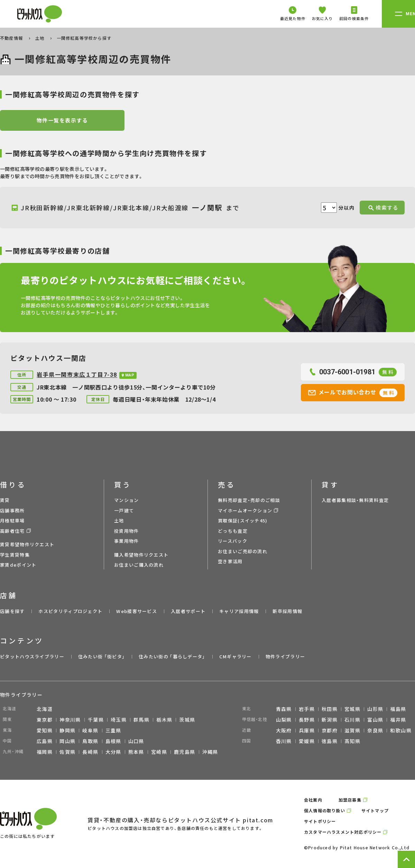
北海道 (45, 709)
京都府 (330, 730)
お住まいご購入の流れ (139, 565)
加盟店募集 (350, 800)
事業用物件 (127, 541)
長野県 (307, 720)
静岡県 (67, 730)
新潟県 (330, 720)
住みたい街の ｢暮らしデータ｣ (172, 656)
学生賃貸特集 (15, 555)
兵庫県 (307, 730)
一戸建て (124, 510)
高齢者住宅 (12, 531)
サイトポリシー (320, 821)
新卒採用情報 (287, 611)
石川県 (352, 720)
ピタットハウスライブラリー (32, 656)
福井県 (398, 720)
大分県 (113, 752)
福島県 (398, 709)
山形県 (375, 709)
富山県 (375, 720)
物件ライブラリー (285, 656)
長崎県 (90, 752)
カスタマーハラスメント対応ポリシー (343, 832)
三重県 (113, 730)
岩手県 (307, 709)
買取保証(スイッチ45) (243, 520)
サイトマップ (375, 810)
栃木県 (164, 720)
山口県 (136, 741)
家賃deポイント (18, 565)
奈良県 (375, 730)
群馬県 (141, 720)
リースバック (233, 541)
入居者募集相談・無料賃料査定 (355, 500)
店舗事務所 (12, 510)
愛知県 (45, 730)
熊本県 (136, 752)
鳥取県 (90, 741)
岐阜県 (90, 730)
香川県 (284, 741)
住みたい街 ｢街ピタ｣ (102, 656)
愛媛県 (307, 741)
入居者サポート (188, 611)
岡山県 (67, 741)
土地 (41, 38)
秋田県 (330, 709)
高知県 (352, 741)
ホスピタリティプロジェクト (70, 611)
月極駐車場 (12, 520)
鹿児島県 (185, 752)
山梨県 (284, 720)
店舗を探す (12, 611)
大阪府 (284, 730)
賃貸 (5, 500)
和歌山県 (401, 730)
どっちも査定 (233, 531)
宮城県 (352, 709)
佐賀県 (67, 752)
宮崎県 (159, 752)
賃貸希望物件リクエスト (27, 544)
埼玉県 (119, 720)
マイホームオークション (245, 510)
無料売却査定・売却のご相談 (249, 500)
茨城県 (187, 720)
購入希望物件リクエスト (141, 555)
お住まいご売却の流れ (243, 551)
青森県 (284, 709)
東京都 (45, 720)
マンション (127, 500)
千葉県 (96, 720)
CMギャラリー (236, 656)
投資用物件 (127, 531)
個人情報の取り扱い (325, 810)
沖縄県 (210, 752)
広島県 (45, 741)
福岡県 (45, 752)
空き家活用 (230, 561)
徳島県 (330, 741)
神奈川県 (70, 720)
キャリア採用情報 (239, 611)
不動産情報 (12, 38)
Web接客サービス (137, 611)
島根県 (113, 741)
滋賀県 (352, 730)
